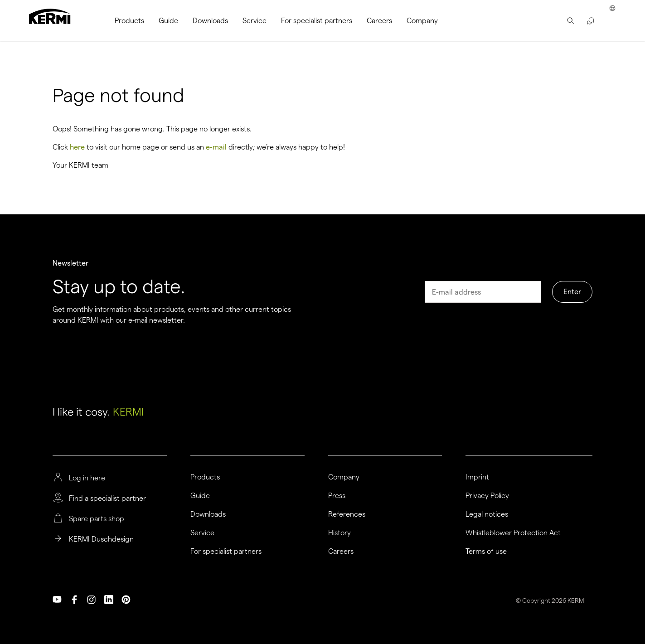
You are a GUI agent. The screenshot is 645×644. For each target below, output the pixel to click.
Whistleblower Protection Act (513, 533)
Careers (341, 552)
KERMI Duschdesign (101, 539)
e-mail (216, 147)
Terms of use (486, 552)
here (77, 147)
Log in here (87, 478)
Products (205, 477)
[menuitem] (129, 21)
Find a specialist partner (107, 499)
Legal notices (487, 514)
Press (337, 496)
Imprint (477, 477)
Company (344, 477)
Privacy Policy (487, 496)
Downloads (208, 514)
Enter (572, 292)
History (339, 533)
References (347, 514)
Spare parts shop (97, 519)
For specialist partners (226, 552)
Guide (200, 496)
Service (202, 533)
